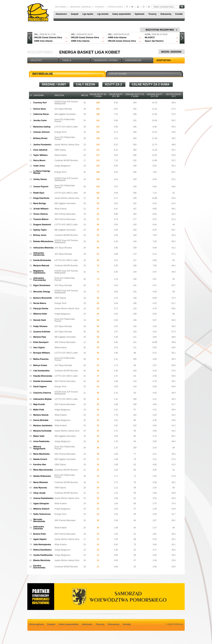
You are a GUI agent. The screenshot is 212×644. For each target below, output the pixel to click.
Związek (75, 14)
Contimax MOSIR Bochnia (66, 160)
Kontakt (179, 14)
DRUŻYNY (36, 60)
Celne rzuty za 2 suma (151, 84)
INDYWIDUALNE (43, 74)
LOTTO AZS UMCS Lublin (66, 127)
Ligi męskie (88, 14)
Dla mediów (61, 7)
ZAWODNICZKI (133, 60)
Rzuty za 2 (114, 84)
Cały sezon (86, 84)
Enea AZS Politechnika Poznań (65, 120)
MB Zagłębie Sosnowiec (65, 114)
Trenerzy (152, 14)
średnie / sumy (54, 84)
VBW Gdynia (60, 150)
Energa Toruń (60, 132)
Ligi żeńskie (103, 14)
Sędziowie (140, 14)
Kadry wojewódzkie (122, 14)
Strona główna (36, 624)
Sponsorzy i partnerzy (80, 7)
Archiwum (99, 7)
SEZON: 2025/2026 (172, 52)
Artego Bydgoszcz (63, 166)
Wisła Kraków (61, 155)
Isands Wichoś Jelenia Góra (67, 145)
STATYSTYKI (164, 60)
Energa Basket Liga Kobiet (90, 52)
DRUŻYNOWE (118, 74)
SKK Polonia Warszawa (65, 214)
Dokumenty (166, 14)
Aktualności (61, 14)
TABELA (67, 60)
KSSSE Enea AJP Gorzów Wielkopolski (66, 103)
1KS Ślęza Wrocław (63, 109)
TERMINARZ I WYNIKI (106, 60)
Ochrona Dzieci (115, 7)
